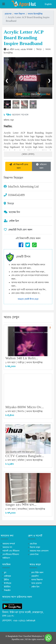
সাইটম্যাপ (5, 558)
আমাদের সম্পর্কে (8, 544)
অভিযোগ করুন (41, 166)
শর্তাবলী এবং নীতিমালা (10, 551)
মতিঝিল (21, 460)
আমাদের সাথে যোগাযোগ (38, 551)
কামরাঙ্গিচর (22, 509)
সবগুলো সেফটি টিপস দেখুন (28, 299)
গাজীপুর (21, 362)
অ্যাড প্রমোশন (36, 583)
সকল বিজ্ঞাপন (20, 14)
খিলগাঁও (21, 411)
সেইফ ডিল (34, 587)
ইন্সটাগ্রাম (7, 583)
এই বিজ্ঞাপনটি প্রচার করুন (19, 166)
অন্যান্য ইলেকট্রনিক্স (35, 14)
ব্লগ (4, 573)
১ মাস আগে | (11, 362)
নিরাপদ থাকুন (34, 547)
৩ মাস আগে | (11, 411)
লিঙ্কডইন (6, 590)
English (48, 4)
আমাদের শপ (6, 547)
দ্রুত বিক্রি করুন (36, 573)
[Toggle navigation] (4, 4)
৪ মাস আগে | (11, 460)
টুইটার (6, 580)
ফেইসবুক (7, 576)
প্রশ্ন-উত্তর (32, 544)
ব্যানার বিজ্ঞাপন (36, 580)
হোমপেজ (8, 14)
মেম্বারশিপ (34, 576)
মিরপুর (39, 49)
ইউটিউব (6, 587)
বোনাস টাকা (33, 554)
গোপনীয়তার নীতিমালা (10, 554)
